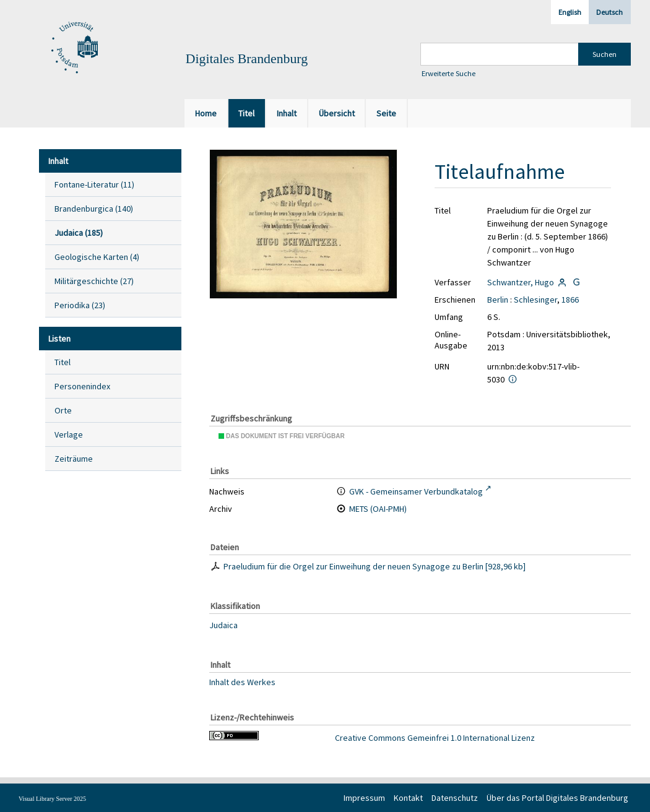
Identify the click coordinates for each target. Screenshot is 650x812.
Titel (63, 362)
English (570, 12)
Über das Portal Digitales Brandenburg (557, 798)
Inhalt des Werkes (242, 682)
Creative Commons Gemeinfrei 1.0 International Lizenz (435, 738)
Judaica (223, 625)
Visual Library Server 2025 (52, 799)
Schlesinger (535, 300)
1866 (570, 300)
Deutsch (609, 12)
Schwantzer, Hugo (521, 282)
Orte (63, 410)
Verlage (69, 434)
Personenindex (82, 386)
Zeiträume (74, 459)
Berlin (498, 300)
